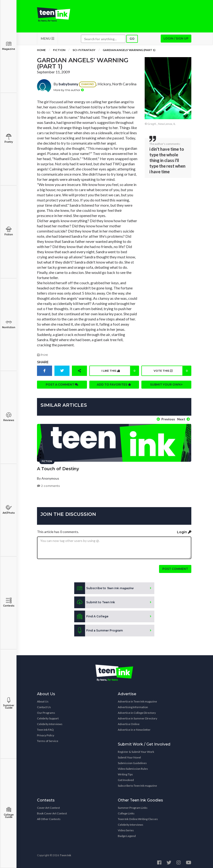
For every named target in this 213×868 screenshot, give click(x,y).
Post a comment (62, 386)
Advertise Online (129, 723)
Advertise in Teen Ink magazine (137, 700)
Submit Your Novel (129, 756)
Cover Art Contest (48, 807)
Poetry (9, 139)
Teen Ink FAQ (45, 728)
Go (132, 40)
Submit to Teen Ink (95, 601)
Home (41, 52)
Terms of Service (48, 740)
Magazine (9, 46)
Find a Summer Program (98, 629)
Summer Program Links (133, 807)
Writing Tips (125, 773)
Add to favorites (114, 386)
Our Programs (46, 712)
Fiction (9, 231)
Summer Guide (9, 703)
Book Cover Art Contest (52, 812)
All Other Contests (49, 818)
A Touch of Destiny (58, 468)
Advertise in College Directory (137, 712)
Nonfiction (9, 324)
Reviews (9, 417)
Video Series (126, 829)
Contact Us (44, 706)
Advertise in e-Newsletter (134, 728)
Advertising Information (133, 706)
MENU (47, 40)
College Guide (9, 813)
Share (43, 363)
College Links (126, 812)
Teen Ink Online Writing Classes (138, 818)
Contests (9, 602)
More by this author (69, 91)
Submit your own (166, 386)
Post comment (175, 568)
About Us (43, 700)
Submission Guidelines (132, 762)
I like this (120, 372)
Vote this (172, 372)
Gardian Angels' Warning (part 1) (129, 52)
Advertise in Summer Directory (137, 717)
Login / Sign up (176, 40)
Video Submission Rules (133, 767)
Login (184, 531)
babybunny (69, 85)
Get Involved (126, 779)
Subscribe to (104, 587)
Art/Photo (9, 510)
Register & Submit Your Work (136, 751)
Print (42, 356)
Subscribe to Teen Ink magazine (137, 784)
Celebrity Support (48, 717)
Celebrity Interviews (50, 723)
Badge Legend (127, 835)
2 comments (48, 485)
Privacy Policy (46, 734)
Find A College (91, 615)
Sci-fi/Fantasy (84, 52)
